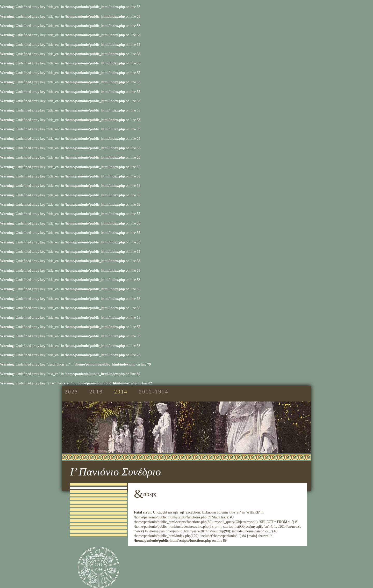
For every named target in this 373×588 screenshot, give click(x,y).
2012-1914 (154, 392)
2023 (71, 392)
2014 (121, 392)
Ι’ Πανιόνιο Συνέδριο (115, 472)
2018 (96, 392)
